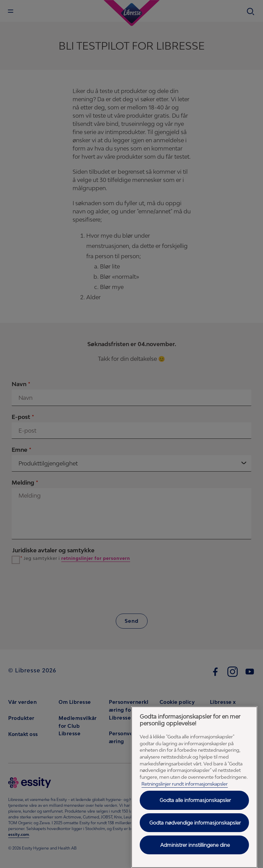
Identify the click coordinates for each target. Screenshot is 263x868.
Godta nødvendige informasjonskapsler (195, 823)
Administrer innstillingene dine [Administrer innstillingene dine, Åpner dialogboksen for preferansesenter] (195, 845)
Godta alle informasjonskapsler (195, 800)
